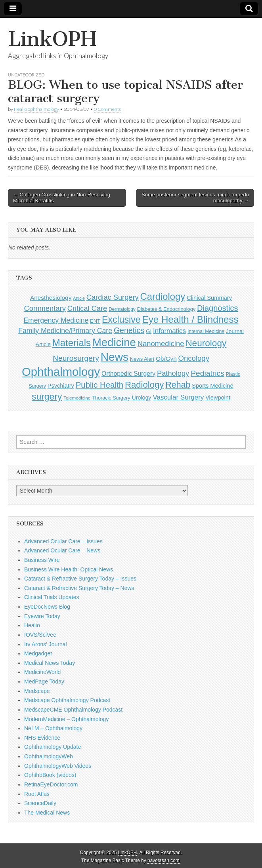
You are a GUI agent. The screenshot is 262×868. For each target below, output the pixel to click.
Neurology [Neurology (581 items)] (206, 343)
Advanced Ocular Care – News (62, 550)
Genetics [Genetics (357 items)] (129, 330)
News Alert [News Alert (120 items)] (142, 359)
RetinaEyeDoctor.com (51, 784)
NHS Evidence (42, 738)
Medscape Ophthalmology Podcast (67, 700)
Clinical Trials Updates (52, 597)
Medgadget (38, 653)
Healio (32, 625)
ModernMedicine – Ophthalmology (66, 719)
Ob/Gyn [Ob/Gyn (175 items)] (166, 359)
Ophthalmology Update (53, 747)
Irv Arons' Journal (46, 644)
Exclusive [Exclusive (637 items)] (121, 320)
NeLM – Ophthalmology (53, 728)
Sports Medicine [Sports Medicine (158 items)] (212, 386)
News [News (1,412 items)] (115, 357)
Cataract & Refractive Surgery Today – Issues (80, 579)
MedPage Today (44, 681)
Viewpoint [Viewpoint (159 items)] (218, 398)
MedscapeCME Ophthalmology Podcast (73, 710)
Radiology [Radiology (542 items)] (144, 385)
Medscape (37, 691)
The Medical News (47, 813)
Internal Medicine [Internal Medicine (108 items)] (206, 331)
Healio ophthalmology (36, 109)
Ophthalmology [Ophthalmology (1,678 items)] (61, 372)
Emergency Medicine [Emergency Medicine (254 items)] (56, 320)
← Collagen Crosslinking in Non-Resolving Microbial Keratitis (62, 198)
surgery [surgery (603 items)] (47, 396)
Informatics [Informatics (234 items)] (169, 331)
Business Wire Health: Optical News (69, 569)
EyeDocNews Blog (47, 607)
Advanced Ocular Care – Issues (63, 541)
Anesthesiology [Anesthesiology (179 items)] (51, 298)
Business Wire (42, 560)
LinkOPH (52, 39)
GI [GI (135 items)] (149, 331)
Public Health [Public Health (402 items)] (99, 385)
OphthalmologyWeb (49, 756)
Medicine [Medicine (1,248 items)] (114, 342)
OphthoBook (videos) (50, 775)
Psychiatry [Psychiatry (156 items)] (61, 386)
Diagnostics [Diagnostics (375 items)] (217, 308)
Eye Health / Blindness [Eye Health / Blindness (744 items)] (190, 319)
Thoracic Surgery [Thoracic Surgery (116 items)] (111, 398)
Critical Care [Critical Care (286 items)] (87, 308)
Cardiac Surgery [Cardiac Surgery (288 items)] (113, 297)
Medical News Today (50, 663)
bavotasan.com (164, 860)
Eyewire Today (42, 616)
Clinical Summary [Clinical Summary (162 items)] (209, 298)
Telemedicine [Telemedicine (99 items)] (77, 398)
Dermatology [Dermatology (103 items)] (122, 309)
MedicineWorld (42, 672)
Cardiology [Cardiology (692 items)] (163, 297)
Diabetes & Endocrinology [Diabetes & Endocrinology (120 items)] (166, 309)
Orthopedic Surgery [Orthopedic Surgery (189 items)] (128, 374)
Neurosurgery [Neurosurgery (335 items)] (76, 358)
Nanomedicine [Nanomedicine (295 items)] (161, 344)
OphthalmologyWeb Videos (58, 766)
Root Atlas (37, 794)
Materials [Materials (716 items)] (72, 343)
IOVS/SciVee (40, 635)
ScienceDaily (40, 803)
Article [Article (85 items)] (79, 298)
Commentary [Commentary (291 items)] (45, 308)
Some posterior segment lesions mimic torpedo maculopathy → (195, 198)
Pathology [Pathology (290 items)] (173, 373)
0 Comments (107, 109)
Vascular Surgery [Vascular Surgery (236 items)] (178, 397)
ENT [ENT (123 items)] (95, 321)
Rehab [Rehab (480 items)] (178, 385)
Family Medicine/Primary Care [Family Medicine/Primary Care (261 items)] (65, 331)
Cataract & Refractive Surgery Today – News (79, 588)
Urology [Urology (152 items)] (141, 398)
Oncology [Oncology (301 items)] (194, 358)
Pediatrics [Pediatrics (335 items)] (207, 373)
